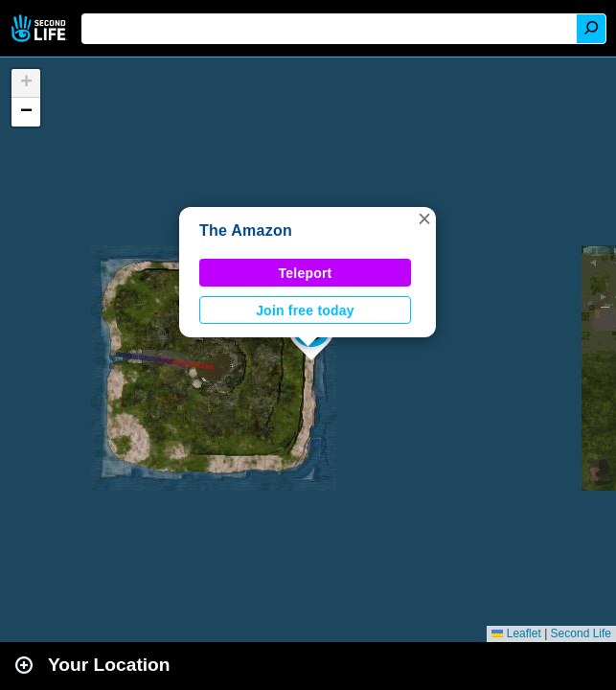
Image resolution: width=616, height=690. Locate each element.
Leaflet (516, 633)
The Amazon (246, 230)
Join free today (305, 310)
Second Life (41, 28)
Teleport (306, 273)
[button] (424, 218)
